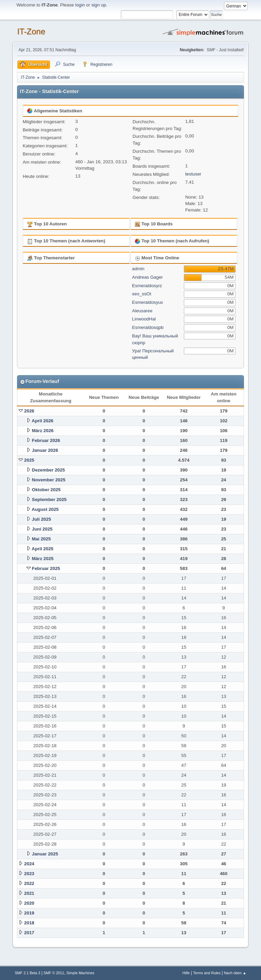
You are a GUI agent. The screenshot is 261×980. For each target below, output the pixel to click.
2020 (29, 903)
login (80, 5)
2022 (29, 883)
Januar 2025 (45, 854)
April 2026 (42, 421)
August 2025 (45, 509)
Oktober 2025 (46, 490)
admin (138, 269)
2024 (29, 864)
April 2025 (42, 549)
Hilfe (186, 973)
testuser (193, 174)
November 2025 (49, 480)
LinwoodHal (144, 319)
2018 (29, 923)
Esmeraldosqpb (148, 327)
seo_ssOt (142, 294)
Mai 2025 (41, 539)
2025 (29, 460)
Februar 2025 (46, 568)
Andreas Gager (147, 277)
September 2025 (49, 500)
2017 (29, 933)
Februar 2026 (46, 440)
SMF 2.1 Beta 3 (27, 973)
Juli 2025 (41, 519)
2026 (29, 411)
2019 (29, 913)
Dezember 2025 (48, 470)
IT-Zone (31, 31)
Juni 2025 (42, 529)
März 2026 (43, 431)
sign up (99, 5)
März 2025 (43, 559)
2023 (29, 874)
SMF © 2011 (54, 973)
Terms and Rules (207, 973)
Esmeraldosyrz (147, 286)
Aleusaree (142, 311)
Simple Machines (80, 973)
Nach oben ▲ (235, 973)
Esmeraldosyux (148, 302)
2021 (29, 893)
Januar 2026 (45, 450)
